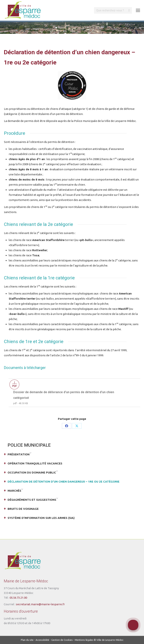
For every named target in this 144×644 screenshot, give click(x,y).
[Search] (113, 10)
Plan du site (27, 640)
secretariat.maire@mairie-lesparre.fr (40, 604)
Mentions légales (84, 640)
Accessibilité (42, 640)
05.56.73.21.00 (18, 598)
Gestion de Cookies (62, 640)
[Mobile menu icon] (138, 10)
